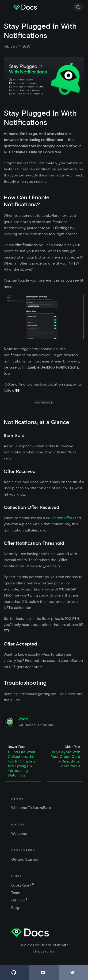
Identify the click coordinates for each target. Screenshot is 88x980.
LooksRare (22, 885)
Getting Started (25, 859)
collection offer (59, 518)
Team (16, 893)
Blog (15, 908)
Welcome (19, 833)
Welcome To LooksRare (31, 808)
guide (15, 700)
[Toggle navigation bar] (8, 7)
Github (19, 900)
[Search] (78, 7)
